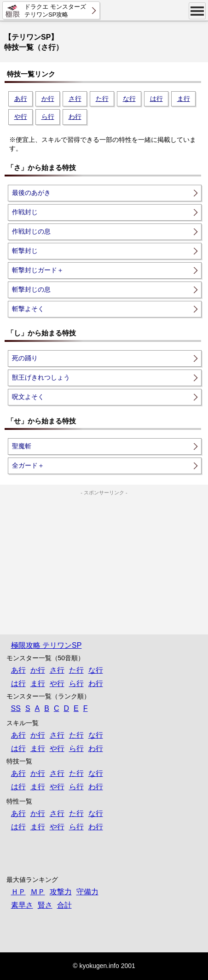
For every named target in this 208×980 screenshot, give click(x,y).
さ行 (75, 99)
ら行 (48, 117)
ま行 (184, 99)
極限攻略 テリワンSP (46, 645)
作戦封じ (25, 212)
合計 (64, 905)
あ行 (21, 99)
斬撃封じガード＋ (38, 270)
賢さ (45, 905)
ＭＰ (38, 892)
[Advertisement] (104, 554)
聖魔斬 (22, 446)
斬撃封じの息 (31, 289)
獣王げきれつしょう (41, 377)
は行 (156, 99)
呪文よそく (28, 397)
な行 (129, 99)
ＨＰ (18, 892)
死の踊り (25, 358)
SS (16, 708)
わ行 (75, 117)
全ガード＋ (28, 465)
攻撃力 (61, 892)
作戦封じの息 (31, 231)
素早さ (22, 905)
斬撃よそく (28, 309)
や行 (21, 117)
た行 (102, 99)
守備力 (87, 892)
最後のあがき (31, 193)
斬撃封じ (25, 251)
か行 (48, 99)
